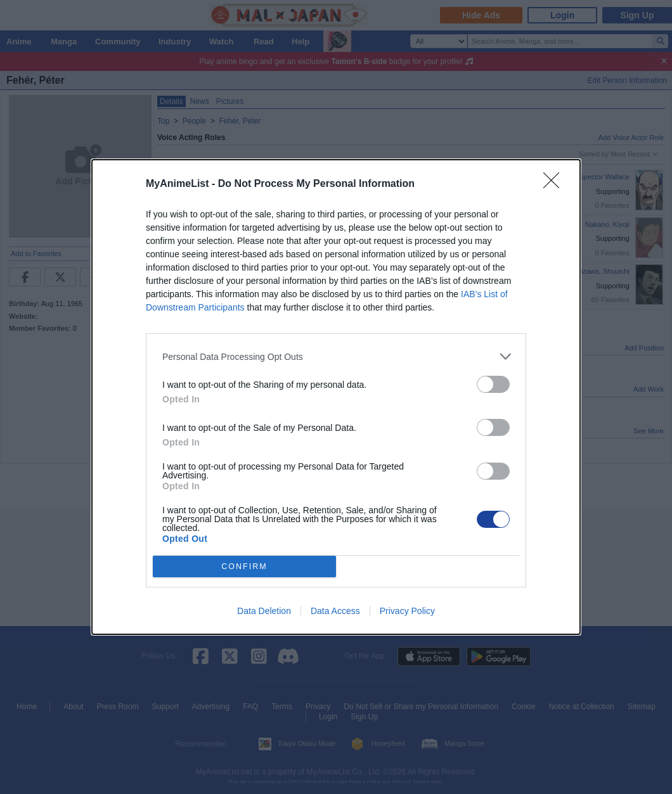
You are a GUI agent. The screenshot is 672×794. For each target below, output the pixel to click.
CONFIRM (244, 567)
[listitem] (336, 356)
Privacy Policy (407, 611)
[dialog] (336, 397)
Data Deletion (264, 611)
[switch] (493, 384)
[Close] (555, 184)
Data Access (335, 611)
